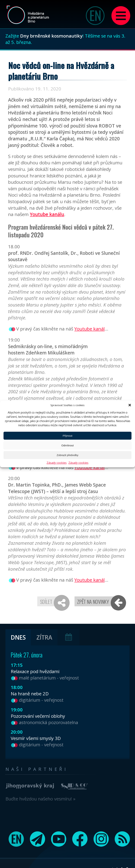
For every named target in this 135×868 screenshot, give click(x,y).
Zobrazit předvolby (67, 455)
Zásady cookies (57, 463)
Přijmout (67, 436)
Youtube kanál (89, 329)
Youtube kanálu (47, 214)
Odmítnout (67, 445)
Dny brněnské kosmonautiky (51, 36)
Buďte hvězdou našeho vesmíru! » (40, 799)
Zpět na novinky (93, 602)
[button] (130, 405)
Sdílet (46, 602)
